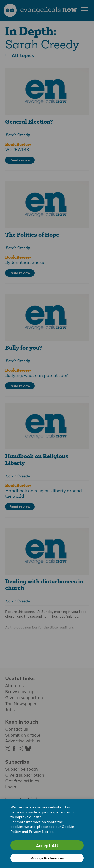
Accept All (47, 845)
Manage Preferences (47, 858)
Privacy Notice (41, 831)
